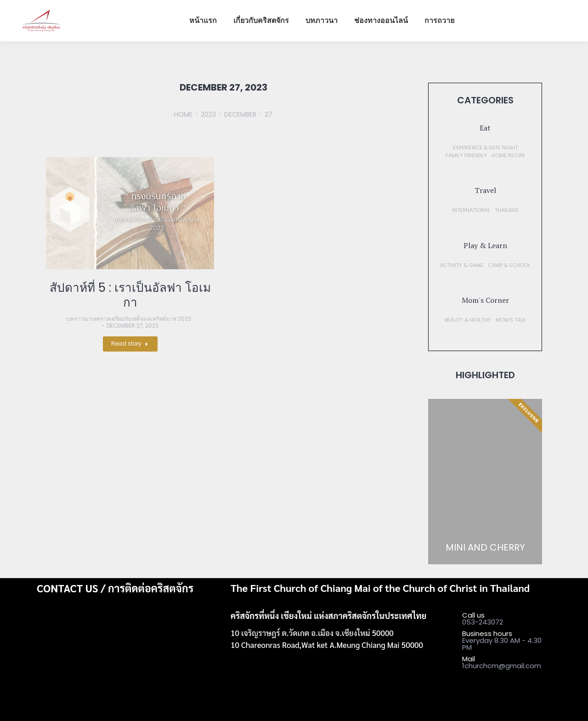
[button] (485, 128)
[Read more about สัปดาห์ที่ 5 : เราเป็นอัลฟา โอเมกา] (130, 344)
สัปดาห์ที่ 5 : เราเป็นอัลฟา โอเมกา (130, 295)
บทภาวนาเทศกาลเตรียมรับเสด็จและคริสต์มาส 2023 (129, 319)
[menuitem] (203, 21)
